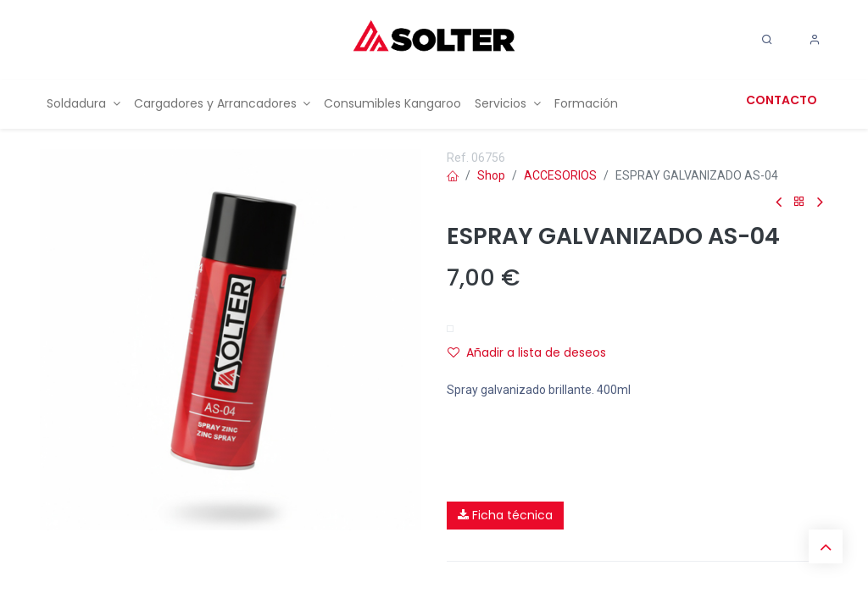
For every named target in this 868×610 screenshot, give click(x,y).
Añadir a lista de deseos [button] (527, 352)
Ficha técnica (505, 515)
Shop (491, 175)
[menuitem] (83, 104)
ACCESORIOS (560, 175)
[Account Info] (815, 40)
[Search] (767, 40)
